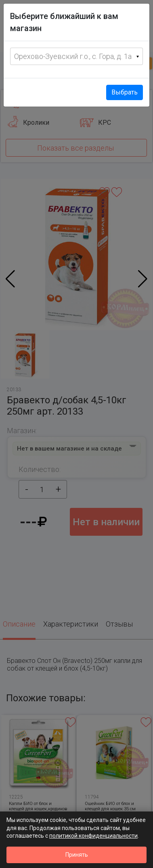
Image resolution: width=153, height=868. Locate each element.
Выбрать (125, 92)
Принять (77, 855)
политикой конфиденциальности (93, 836)
